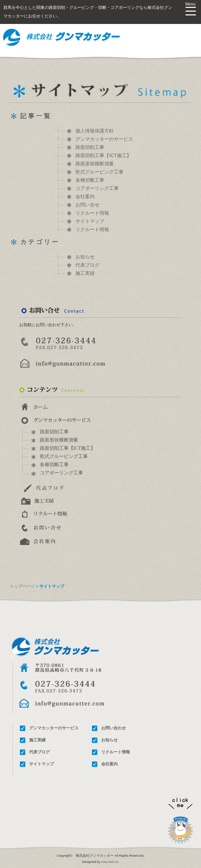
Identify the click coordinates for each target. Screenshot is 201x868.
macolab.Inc (110, 862)
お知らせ (85, 257)
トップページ (22, 586)
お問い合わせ (114, 728)
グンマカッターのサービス (104, 139)
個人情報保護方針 (95, 131)
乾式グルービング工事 (99, 172)
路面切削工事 (90, 147)
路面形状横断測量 (95, 164)
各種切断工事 (90, 180)
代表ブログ (87, 265)
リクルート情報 (92, 213)
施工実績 (85, 273)
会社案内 (85, 196)
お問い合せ (87, 205)
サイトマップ (90, 221)
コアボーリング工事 (97, 188)
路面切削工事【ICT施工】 (103, 155)
